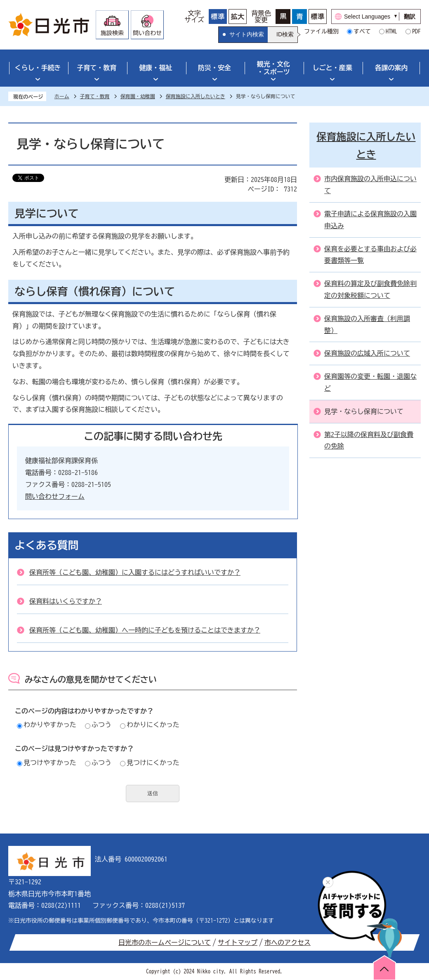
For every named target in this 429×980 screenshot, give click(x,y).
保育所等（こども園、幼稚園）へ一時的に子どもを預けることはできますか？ (145, 630)
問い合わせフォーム (55, 496)
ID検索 (285, 34)
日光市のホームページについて (165, 942)
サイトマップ (238, 942)
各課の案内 (391, 68)
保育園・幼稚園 (138, 96)
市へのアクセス (288, 942)
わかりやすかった (47, 725)
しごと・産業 (332, 68)
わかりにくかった (150, 725)
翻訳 (410, 17)
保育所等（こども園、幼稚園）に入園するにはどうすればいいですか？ (135, 572)
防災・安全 (214, 68)
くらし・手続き (38, 68)
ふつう (98, 725)
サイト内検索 (247, 34)
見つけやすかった (47, 763)
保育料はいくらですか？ (66, 601)
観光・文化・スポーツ (273, 68)
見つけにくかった (150, 763)
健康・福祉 (156, 68)
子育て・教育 (97, 68)
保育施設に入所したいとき (196, 96)
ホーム (62, 96)
